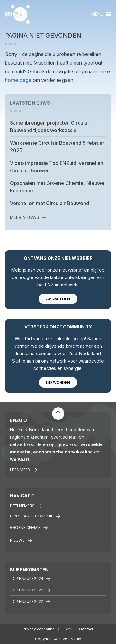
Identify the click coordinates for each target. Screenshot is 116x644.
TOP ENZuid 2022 (30, 602)
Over (67, 629)
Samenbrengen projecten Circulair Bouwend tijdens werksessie (50, 127)
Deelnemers (26, 506)
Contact (86, 629)
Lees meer (24, 470)
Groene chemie (29, 528)
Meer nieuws (28, 217)
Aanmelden (58, 299)
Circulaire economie (35, 516)
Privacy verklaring (39, 629)
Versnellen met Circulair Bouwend (49, 203)
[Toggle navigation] (101, 14)
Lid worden (58, 382)
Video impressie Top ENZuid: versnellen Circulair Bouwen (57, 167)
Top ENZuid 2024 (30, 579)
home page (18, 80)
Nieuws (21, 540)
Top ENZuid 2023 (30, 590)
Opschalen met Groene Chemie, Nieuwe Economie (57, 187)
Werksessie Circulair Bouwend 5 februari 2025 (58, 147)
